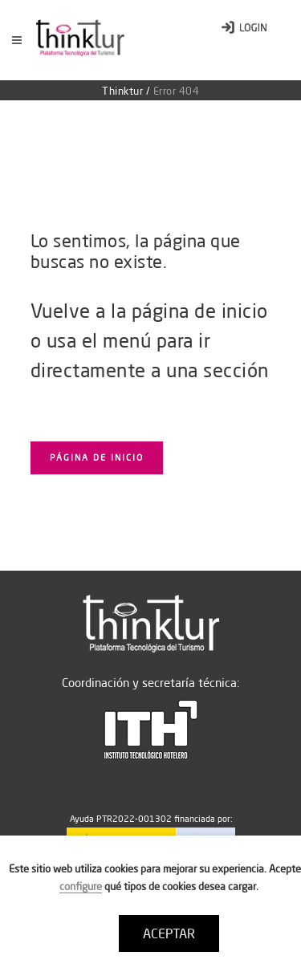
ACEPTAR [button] (169, 933)
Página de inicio (97, 457)
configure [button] (81, 886)
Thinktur (122, 91)
